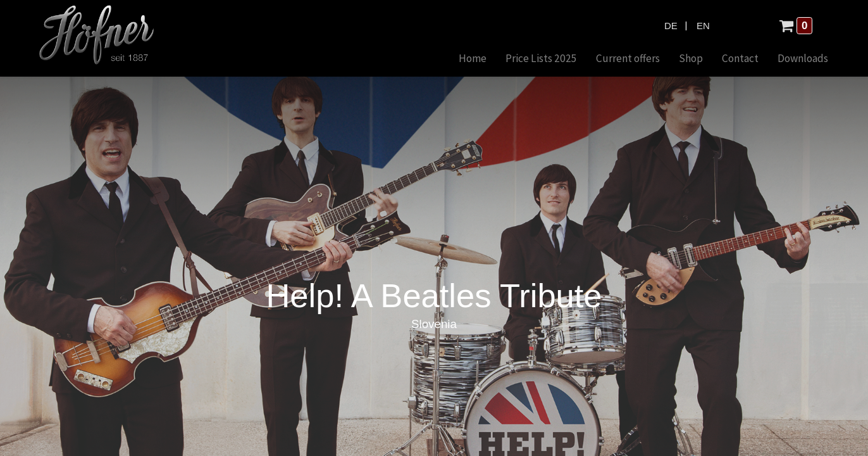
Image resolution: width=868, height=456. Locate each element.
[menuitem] (451, 59)
